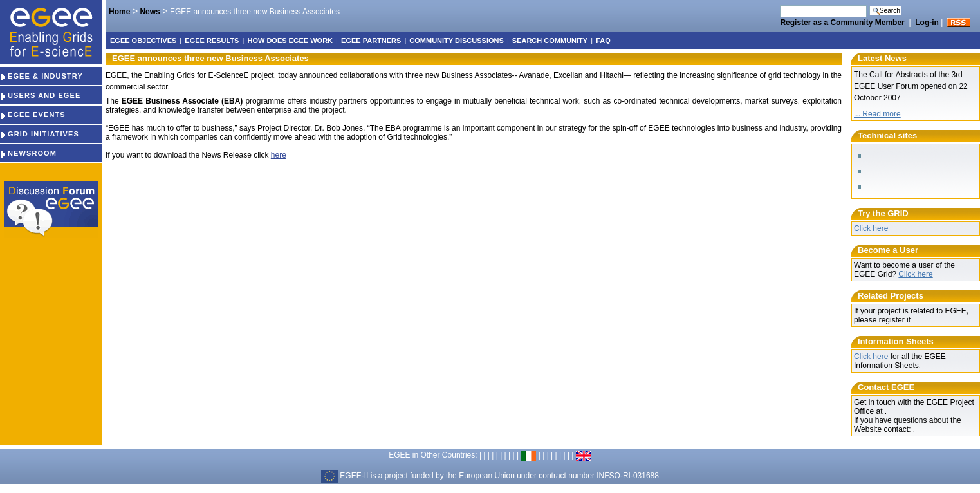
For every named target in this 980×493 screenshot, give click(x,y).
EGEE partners (371, 41)
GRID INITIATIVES (40, 134)
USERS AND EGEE (40, 95)
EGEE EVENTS (33, 115)
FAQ (603, 41)
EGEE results (212, 41)
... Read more (877, 114)
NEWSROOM (28, 153)
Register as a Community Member (842, 23)
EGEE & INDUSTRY (42, 76)
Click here (871, 228)
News (150, 12)
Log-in (927, 23)
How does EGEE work (290, 41)
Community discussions (456, 41)
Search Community (550, 41)
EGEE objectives (143, 41)
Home (119, 12)
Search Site (780, 5)
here (279, 155)
